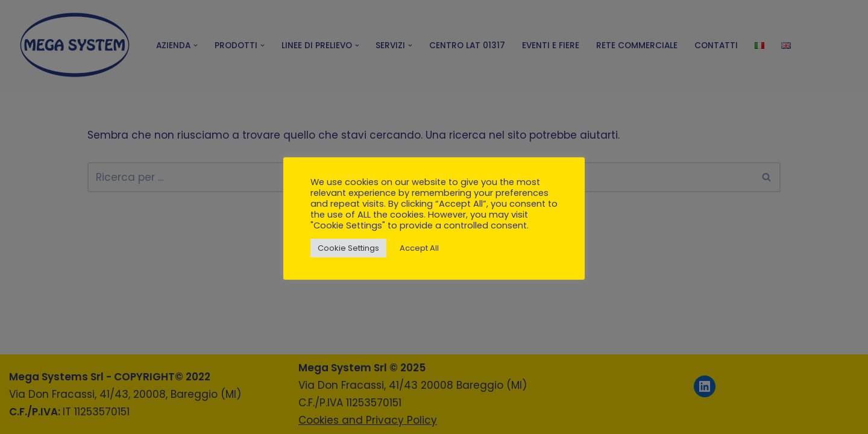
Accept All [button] (419, 248)
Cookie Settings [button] (348, 248)
